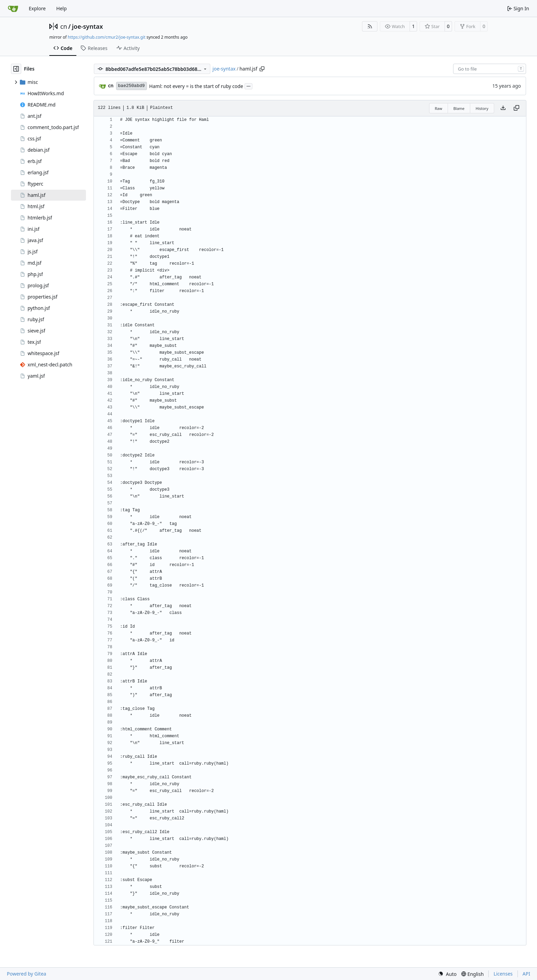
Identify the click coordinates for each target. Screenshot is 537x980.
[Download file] (503, 108)
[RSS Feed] (370, 26)
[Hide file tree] (16, 69)
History (482, 108)
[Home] (13, 9)
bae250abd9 (132, 86)
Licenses (503, 974)
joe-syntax (88, 26)
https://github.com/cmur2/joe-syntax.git (107, 37)
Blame (459, 108)
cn (64, 26)
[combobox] (490, 69)
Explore (37, 8)
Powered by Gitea (27, 974)
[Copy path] (262, 69)
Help (61, 8)
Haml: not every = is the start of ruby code (196, 86)
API (526, 974)
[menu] (447, 974)
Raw (439, 108)
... (249, 86)
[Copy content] (516, 108)
